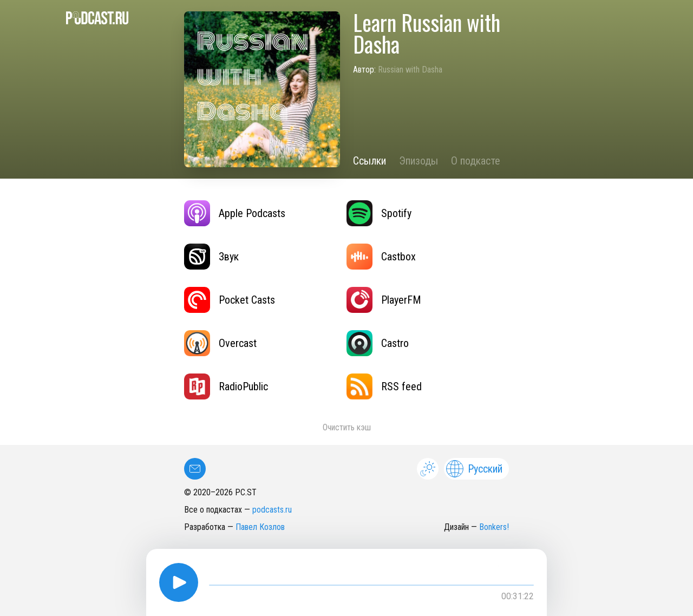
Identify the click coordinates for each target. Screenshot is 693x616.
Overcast (220, 343)
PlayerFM (384, 300)
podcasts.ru (272, 510)
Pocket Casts (230, 300)
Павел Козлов (260, 527)
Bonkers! (494, 527)
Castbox (381, 257)
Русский (474, 469)
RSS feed (384, 386)
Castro (378, 343)
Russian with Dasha (410, 70)
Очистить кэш (347, 427)
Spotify (379, 213)
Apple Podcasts (235, 213)
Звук (211, 257)
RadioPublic (226, 386)
